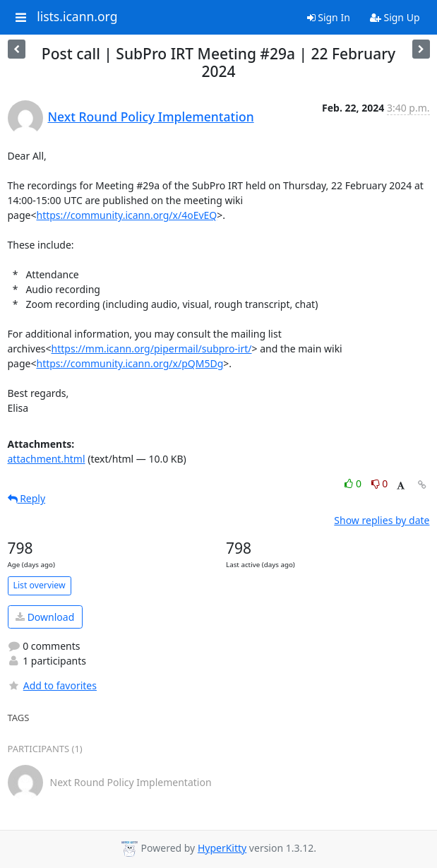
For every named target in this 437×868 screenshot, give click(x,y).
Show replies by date (382, 520)
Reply (27, 498)
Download (45, 617)
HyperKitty (222, 848)
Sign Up (395, 17)
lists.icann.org (77, 17)
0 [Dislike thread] (380, 483)
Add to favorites (52, 685)
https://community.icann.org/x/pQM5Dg (130, 363)
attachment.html (47, 459)
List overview (40, 585)
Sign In (329, 17)
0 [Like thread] (354, 483)
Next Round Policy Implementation (151, 117)
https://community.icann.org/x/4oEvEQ (126, 215)
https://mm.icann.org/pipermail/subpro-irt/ (152, 349)
